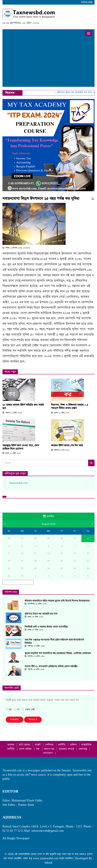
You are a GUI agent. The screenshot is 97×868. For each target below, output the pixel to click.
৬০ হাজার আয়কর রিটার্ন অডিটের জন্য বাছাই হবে (23, 406)
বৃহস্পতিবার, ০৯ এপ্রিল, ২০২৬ (36, 604)
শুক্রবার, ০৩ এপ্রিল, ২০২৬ (12, 413)
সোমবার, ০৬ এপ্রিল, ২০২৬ (34, 669)
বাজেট (38, 745)
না (17, 709)
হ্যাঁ (9, 709)
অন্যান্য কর (49, 749)
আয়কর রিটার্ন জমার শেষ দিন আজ (67, 445)
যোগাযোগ (48, 753)
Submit (15, 720)
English (87, 2)
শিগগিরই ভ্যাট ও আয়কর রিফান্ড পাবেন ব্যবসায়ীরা (46, 627)
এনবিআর (50, 745)
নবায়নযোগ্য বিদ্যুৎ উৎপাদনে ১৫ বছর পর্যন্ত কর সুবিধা (41, 199)
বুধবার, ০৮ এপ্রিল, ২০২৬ (34, 617)
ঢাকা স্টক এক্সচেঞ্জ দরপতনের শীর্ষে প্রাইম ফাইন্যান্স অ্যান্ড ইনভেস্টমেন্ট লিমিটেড (54, 641)
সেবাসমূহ (83, 749)
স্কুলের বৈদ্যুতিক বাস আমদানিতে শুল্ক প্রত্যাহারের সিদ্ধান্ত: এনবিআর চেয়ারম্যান (58, 653)
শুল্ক (38, 749)
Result (33, 720)
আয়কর (11, 745)
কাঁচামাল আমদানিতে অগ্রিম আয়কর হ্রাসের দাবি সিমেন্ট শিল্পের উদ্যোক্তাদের (57, 601)
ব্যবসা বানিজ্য (26, 749)
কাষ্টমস (74, 745)
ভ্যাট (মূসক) (25, 745)
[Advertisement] (48, 62)
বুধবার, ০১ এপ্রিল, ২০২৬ (60, 413)
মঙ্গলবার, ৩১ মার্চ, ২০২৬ (60, 450)
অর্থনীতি (62, 745)
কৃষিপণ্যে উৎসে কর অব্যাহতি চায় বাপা (77, 92)
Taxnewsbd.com (18, 483)
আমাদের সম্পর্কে (67, 749)
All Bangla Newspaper (16, 838)
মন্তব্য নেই (28, 709)
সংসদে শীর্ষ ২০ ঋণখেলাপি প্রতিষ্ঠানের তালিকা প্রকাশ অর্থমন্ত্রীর (51, 666)
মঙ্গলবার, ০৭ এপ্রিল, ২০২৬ (35, 646)
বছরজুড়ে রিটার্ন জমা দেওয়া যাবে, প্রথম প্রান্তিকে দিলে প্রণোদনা (21, 447)
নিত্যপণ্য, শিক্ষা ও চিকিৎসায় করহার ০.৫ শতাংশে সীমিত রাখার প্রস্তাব (70, 406)
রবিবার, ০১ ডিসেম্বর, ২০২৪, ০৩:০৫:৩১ (16, 248)
